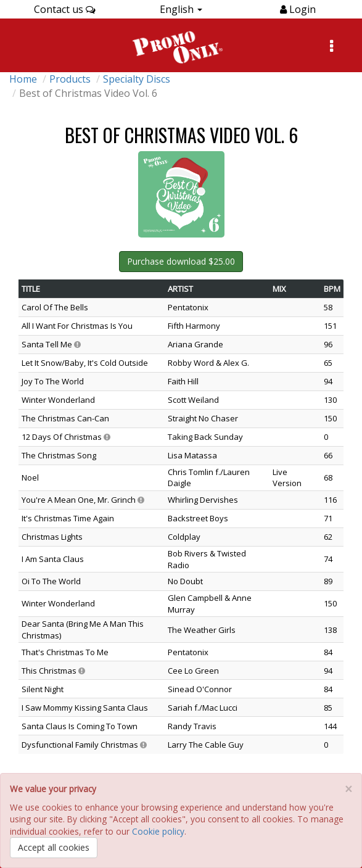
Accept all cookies (54, 847)
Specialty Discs (137, 79)
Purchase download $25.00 (181, 261)
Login (301, 9)
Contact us (65, 9)
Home (23, 79)
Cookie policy (158, 831)
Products (70, 79)
